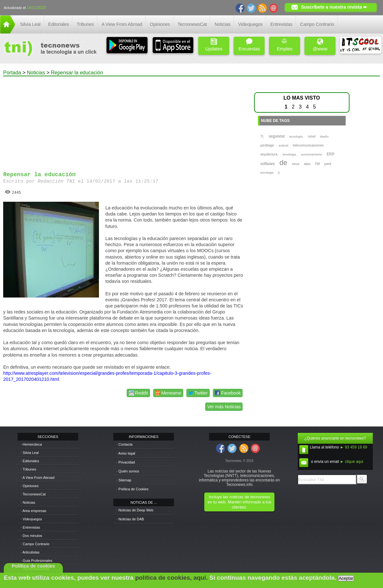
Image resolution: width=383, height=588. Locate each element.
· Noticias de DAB (130, 519)
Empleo (285, 45)
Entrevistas (281, 24)
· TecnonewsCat (33, 494)
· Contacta (124, 444)
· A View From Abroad (38, 478)
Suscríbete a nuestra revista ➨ (334, 7)
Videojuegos (250, 24)
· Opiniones (30, 486)
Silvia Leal (30, 24)
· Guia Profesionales (37, 561)
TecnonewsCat (192, 24)
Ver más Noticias (224, 407)
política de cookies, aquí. (172, 578)
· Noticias (28, 502)
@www (320, 45)
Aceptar (346, 578)
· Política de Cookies (132, 489)
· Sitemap (124, 480)
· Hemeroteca (31, 444)
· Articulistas (30, 552)
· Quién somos (128, 471)
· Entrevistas (30, 527)
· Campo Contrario (35, 544)
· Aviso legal (126, 453)
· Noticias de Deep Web (135, 510)
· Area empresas (34, 511)
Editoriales (59, 24)
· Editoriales (30, 461)
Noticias (222, 24)
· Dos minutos (31, 536)
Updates (214, 45)
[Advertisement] (124, 121)
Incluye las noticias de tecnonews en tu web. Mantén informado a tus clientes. (239, 502)
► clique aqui (352, 462)
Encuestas (249, 45)
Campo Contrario (317, 24)
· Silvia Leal (30, 453)
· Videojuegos (31, 519)
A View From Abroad (122, 24)
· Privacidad (126, 462)
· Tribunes (28, 469)
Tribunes (85, 24)
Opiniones (160, 24)
